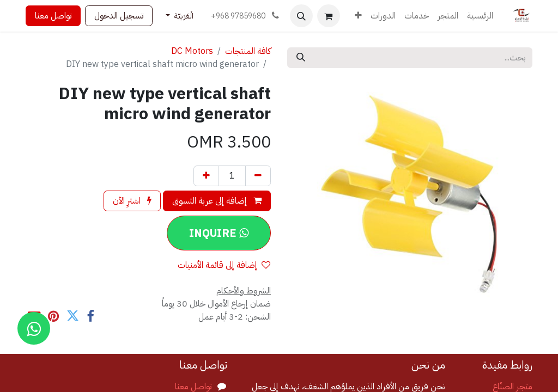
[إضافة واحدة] (206, 176)
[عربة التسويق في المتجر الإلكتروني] (329, 16)
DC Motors (192, 51)
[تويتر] (73, 316)
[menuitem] (480, 16)
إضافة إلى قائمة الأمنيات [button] (224, 265)
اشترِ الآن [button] (132, 201)
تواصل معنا (53, 16)
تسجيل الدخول (119, 16)
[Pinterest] (53, 316)
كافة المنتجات (248, 51)
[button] (301, 16)
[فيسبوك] (90, 316)
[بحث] (301, 58)
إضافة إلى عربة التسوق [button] (217, 201)
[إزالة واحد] (258, 176)
